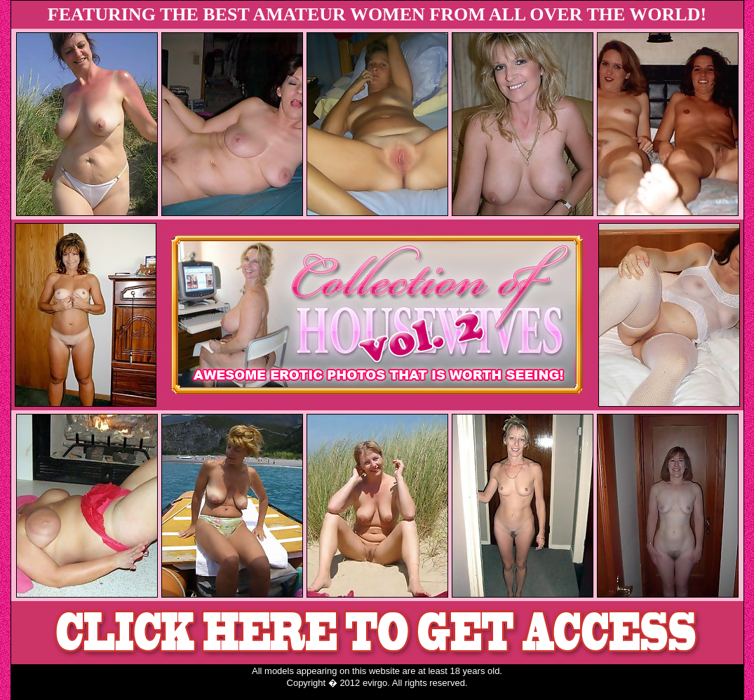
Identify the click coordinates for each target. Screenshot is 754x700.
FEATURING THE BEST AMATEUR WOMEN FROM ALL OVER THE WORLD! (377, 14)
